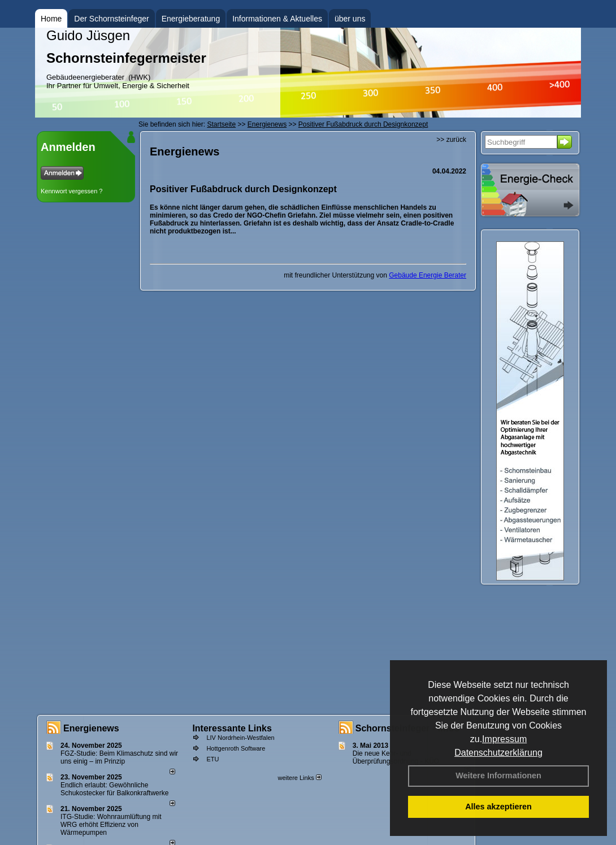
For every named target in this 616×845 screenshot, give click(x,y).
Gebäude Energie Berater (428, 275)
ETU (212, 759)
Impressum (504, 739)
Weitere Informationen (498, 775)
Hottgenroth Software (236, 748)
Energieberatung (191, 19)
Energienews (91, 728)
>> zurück (451, 140)
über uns (350, 19)
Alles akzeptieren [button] (498, 807)
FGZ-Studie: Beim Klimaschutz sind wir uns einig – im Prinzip (119, 757)
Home (51, 19)
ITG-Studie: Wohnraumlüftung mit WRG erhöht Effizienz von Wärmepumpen (111, 825)
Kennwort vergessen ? (71, 191)
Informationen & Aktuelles (277, 19)
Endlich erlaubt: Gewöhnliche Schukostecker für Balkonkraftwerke (114, 789)
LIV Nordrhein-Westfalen (240, 738)
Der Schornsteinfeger (111, 19)
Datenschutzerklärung (498, 753)
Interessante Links (232, 728)
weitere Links (299, 778)
